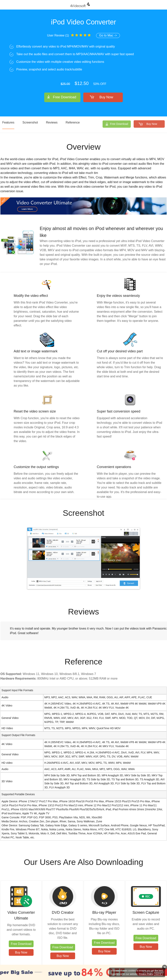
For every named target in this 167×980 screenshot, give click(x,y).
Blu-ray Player (104, 912)
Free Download (64, 97)
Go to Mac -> (108, 35)
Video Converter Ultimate (21, 915)
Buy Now (106, 97)
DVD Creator (63, 912)
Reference (73, 122)
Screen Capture (146, 912)
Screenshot (30, 122)
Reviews (52, 122)
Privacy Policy (146, 974)
